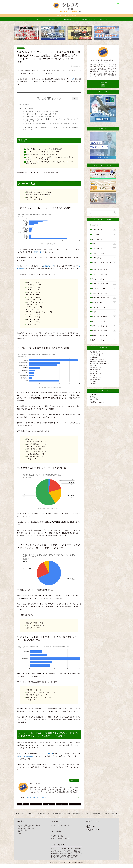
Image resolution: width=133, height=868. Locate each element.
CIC (19, 835)
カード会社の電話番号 (104, 317)
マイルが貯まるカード (88, 20)
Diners (93, 397)
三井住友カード (48, 270)
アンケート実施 (32, 109)
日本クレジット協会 (24, 830)
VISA (93, 395)
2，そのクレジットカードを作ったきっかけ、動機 (44, 114)
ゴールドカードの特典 (104, 270)
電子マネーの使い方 (104, 321)
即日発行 (94, 372)
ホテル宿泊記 (104, 258)
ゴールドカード (39, 20)
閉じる (75, 99)
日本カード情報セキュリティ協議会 (29, 829)
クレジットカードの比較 (104, 307)
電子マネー (95, 376)
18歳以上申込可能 (97, 360)
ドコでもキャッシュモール (61, 829)
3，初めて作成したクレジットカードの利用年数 (43, 117)
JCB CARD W (48, 757)
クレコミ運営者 (57, 839)
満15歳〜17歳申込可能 (98, 362)
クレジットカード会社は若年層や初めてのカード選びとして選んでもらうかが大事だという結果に (50, 131)
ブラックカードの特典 (104, 326)
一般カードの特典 (104, 253)
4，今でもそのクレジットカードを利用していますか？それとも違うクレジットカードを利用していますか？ (52, 120)
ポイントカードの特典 (104, 293)
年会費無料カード (70, 20)
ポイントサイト (104, 249)
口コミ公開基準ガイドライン (61, 842)
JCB (93, 401)
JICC (19, 837)
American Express (97, 403)
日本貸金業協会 (23, 834)
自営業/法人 (95, 379)
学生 (93, 381)
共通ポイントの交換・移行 (104, 298)
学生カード (103, 20)
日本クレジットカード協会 (26, 832)
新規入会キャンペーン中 (99, 364)
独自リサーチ (21, 49)
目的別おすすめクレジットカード (104, 264)
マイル (104, 312)
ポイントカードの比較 (104, 331)
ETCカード (104, 244)
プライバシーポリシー (59, 841)
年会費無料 (95, 352)
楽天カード (38, 256)
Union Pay (94, 398)
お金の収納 (104, 235)
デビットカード (104, 303)
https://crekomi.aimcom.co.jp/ (37, 801)
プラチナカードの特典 (104, 274)
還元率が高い (96, 368)
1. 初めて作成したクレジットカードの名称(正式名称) (45, 112)
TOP (28, 20)
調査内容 (30, 105)
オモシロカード (104, 239)
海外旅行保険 (96, 370)
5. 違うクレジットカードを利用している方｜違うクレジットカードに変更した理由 (51, 125)
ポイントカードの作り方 (104, 284)
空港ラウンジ (96, 374)
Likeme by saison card (26, 760)
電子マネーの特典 (104, 340)
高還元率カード (54, 20)
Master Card (96, 400)
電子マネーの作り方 (104, 289)
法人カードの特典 (104, 279)
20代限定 (94, 358)
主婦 (93, 383)
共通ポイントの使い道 (104, 335)
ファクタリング (104, 230)
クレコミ (71, 79)
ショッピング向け (97, 354)
